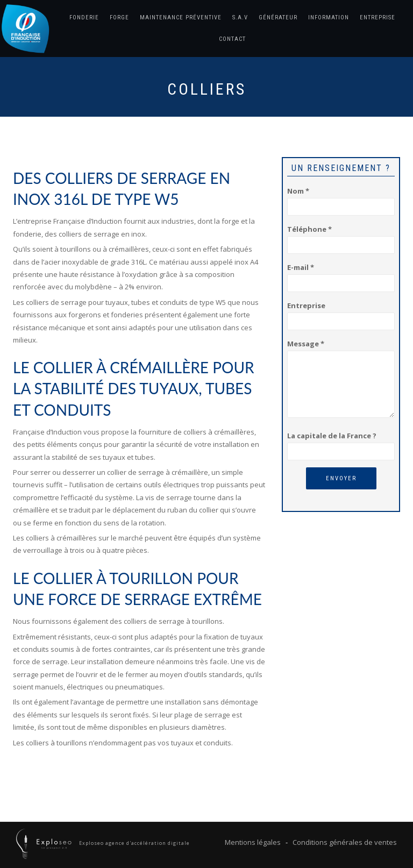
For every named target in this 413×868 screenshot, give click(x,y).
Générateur (278, 17)
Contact (232, 39)
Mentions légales (253, 842)
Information (329, 17)
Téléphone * (341, 237)
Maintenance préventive (181, 17)
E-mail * (341, 275)
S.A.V (240, 17)
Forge (119, 17)
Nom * (341, 199)
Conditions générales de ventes (345, 842)
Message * (341, 379)
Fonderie (84, 17)
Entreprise (378, 17)
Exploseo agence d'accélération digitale (134, 843)
